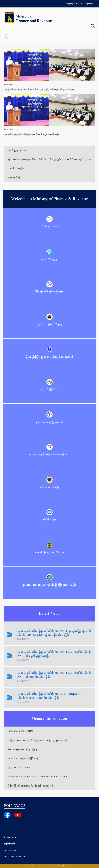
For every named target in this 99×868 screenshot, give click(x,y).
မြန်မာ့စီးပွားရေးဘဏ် (49, 227)
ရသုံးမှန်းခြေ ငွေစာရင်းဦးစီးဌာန (49, 552)
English (79, 4)
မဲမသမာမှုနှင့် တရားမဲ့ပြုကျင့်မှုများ (24, 749)
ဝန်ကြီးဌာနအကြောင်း (18, 150)
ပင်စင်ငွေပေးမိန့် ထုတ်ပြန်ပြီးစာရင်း (24, 758)
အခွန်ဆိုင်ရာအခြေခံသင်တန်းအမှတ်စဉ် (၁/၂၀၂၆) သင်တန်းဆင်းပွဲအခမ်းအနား (40, 90)
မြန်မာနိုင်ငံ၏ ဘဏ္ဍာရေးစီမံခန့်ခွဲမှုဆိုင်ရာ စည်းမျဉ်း (31, 786)
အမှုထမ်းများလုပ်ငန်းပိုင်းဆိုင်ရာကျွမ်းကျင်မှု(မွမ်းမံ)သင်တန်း (32, 135)
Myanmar (89, 4)
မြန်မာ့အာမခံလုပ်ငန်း (49, 487)
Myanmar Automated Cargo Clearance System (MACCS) (38, 777)
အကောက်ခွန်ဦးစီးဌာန (49, 390)
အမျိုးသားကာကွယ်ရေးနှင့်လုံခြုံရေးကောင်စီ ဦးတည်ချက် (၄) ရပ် (38, 740)
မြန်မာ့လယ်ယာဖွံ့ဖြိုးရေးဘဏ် (49, 422)
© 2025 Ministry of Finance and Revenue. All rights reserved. (49, 866)
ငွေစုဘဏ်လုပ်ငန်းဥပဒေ (19, 768)
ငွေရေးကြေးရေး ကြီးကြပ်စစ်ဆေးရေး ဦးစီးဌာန (49, 455)
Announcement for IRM (21, 731)
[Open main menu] (7, 36)
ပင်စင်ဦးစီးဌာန (49, 520)
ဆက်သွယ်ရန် (14, 178)
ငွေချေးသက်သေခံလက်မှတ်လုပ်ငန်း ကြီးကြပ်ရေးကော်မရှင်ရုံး (49, 585)
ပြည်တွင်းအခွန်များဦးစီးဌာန (49, 324)
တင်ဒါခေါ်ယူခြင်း (16, 169)
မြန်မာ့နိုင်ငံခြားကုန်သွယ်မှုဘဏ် (49, 292)
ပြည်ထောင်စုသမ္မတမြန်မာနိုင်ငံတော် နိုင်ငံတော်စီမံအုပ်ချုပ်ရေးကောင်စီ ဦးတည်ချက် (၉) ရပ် (49, 159)
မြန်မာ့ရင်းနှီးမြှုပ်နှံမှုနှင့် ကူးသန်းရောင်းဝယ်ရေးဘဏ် (49, 357)
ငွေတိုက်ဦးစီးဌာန (49, 259)
